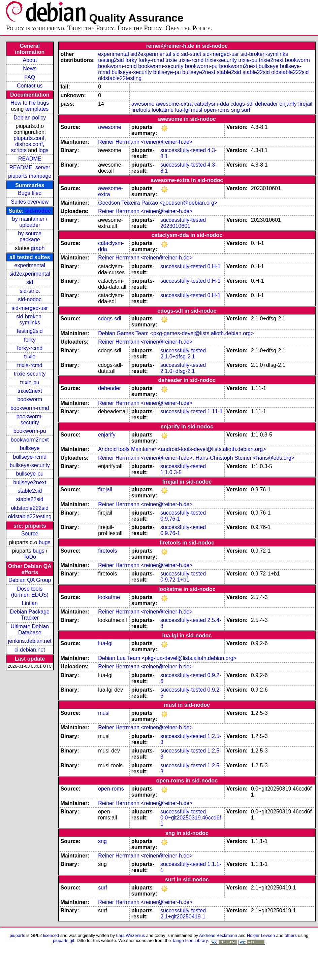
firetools (141, 110)
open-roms (217, 110)
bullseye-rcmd (30, 457)
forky (30, 340)
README (30, 159)
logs (44, 150)
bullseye (30, 448)
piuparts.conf (29, 138)
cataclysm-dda (212, 104)
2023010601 (175, 226)
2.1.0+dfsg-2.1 (178, 357)
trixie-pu (30, 382)
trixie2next (30, 391)
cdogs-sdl (242, 104)
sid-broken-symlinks (30, 320)
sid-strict (30, 291)
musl (197, 110)
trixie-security (30, 374)
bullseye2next (30, 482)
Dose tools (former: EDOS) (30, 592)
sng (235, 110)
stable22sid (30, 499)
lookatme (163, 110)
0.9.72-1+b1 (175, 580)
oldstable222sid (30, 508)
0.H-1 (214, 266)
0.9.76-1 (170, 519)
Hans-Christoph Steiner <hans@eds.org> (245, 458)
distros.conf (29, 144)
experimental (30, 265)
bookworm (30, 399)
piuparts (17, 935)
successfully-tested (183, 150)
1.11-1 (215, 411)
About (30, 60)
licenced (51, 935)
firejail (305, 104)
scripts (19, 150)
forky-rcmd (30, 348)
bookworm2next (30, 440)
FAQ (30, 77)
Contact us (30, 86)
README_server (30, 167)
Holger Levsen (261, 935)
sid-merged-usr (30, 308)
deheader (266, 104)
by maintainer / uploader (30, 222)
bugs (45, 542)
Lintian (30, 603)
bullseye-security (30, 465)
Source (30, 534)
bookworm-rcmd (30, 408)
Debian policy (30, 118)
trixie (30, 357)
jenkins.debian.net (30, 641)
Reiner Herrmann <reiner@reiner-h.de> (145, 142)
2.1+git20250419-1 (183, 917)
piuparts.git (63, 940)
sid (30, 282)
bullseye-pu (30, 474)
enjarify (288, 104)
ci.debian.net (30, 650)
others (291, 935)
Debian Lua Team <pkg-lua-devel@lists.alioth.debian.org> (167, 658)
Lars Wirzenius (131, 935)
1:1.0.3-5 (171, 472)
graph (38, 248)
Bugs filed (30, 193)
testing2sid (30, 331)
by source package (30, 236)
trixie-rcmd (30, 365)
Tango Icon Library (190, 940)
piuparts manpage (30, 176)
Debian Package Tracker (30, 615)
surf (246, 110)
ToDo (30, 557)
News (30, 68)
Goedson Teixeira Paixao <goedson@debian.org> (158, 203)
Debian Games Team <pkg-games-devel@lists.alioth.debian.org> (176, 333)
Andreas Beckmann (218, 935)
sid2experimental (30, 274)
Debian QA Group (30, 580)
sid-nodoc (38, 211)
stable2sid (30, 491)
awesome (143, 104)
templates (37, 109)
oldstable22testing (30, 516)
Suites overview (30, 202)
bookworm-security (30, 419)
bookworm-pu (30, 431)
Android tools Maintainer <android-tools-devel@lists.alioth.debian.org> (182, 449)
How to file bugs (30, 103)
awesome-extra (174, 104)
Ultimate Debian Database (30, 629)
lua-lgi (182, 110)
